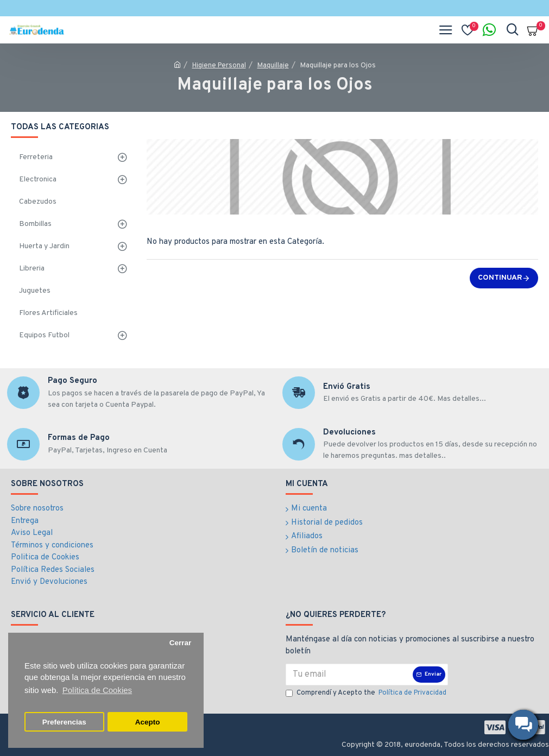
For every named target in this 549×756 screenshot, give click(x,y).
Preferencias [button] (64, 722)
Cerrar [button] (181, 643)
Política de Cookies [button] (97, 690)
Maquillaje (273, 66)
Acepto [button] (148, 722)
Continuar (500, 278)
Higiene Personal (219, 66)
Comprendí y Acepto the (367, 694)
